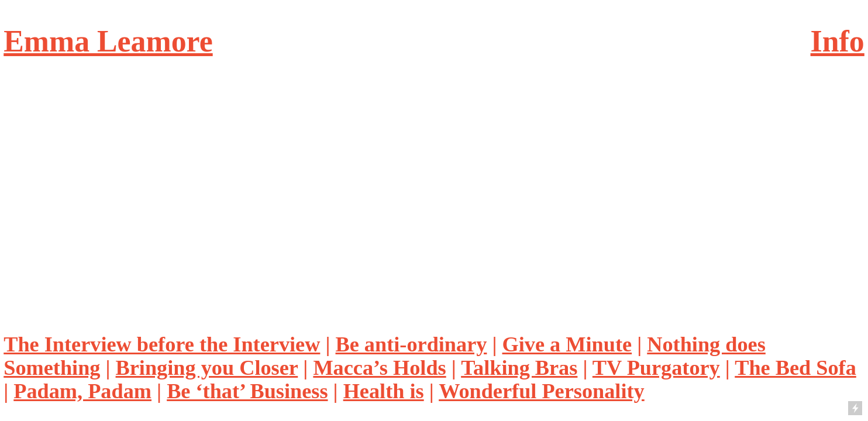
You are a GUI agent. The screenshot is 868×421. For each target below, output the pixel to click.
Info (838, 41)
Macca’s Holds (379, 368)
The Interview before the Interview (162, 344)
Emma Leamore (108, 41)
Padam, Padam (82, 391)
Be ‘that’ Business (247, 391)
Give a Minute (567, 344)
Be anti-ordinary (411, 344)
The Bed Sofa (795, 368)
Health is (384, 391)
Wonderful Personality (542, 391)
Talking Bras (519, 368)
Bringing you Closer (207, 368)
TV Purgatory (656, 368)
